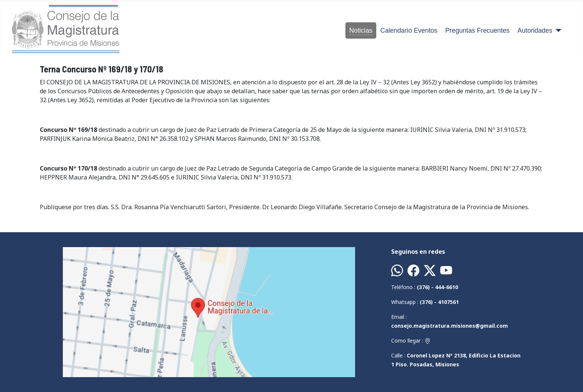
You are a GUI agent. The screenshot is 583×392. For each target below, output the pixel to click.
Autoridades (535, 30)
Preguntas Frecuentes (478, 30)
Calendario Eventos (409, 30)
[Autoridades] (557, 30)
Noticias (361, 30)
